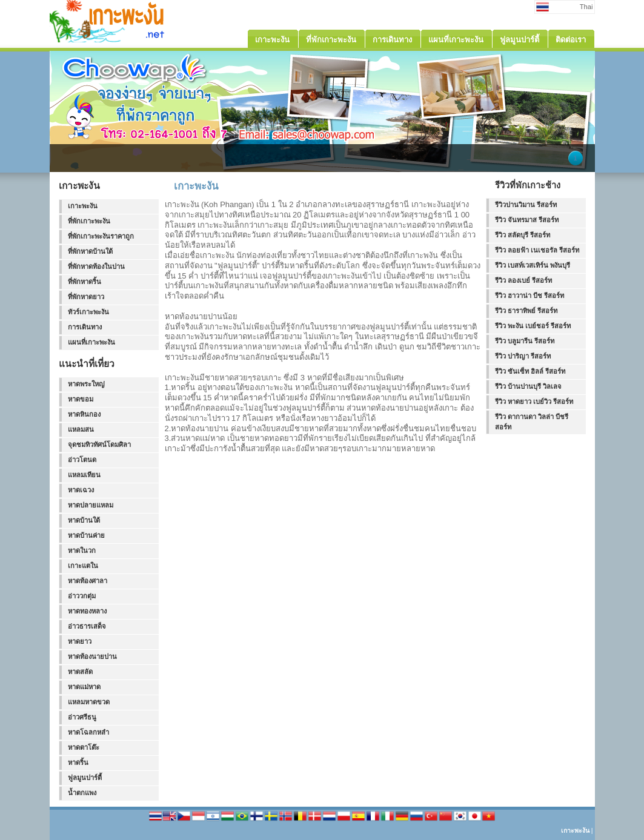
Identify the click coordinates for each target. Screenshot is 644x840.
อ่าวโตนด (82, 460)
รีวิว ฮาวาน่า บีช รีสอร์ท (529, 296)
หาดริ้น (78, 762)
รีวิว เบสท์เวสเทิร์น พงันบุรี (533, 265)
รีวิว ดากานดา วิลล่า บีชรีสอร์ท (532, 422)
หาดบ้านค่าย (86, 535)
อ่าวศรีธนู (82, 717)
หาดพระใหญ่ (86, 384)
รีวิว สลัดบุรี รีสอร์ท (523, 235)
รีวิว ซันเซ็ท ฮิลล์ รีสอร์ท (530, 371)
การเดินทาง (85, 327)
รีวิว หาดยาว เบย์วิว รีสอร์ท (534, 402)
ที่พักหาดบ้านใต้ (90, 251)
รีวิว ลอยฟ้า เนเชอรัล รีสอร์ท (537, 250)
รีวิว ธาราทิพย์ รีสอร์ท (526, 311)
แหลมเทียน (84, 475)
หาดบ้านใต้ (84, 520)
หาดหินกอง (84, 414)
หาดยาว (80, 641)
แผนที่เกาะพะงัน (91, 342)
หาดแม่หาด (84, 687)
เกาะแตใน (83, 566)
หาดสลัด (80, 672)
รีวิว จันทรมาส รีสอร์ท (527, 220)
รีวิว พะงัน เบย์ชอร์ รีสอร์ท (533, 326)
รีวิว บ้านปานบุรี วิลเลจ (528, 386)
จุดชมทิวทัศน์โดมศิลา (99, 445)
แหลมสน (81, 429)
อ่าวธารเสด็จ (87, 626)
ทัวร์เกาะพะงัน (88, 312)
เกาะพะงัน (83, 206)
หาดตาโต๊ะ (84, 747)
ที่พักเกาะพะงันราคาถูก (101, 236)
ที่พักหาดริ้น (85, 282)
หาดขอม (81, 399)
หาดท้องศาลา (88, 581)
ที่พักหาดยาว (86, 297)
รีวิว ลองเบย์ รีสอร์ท (523, 280)
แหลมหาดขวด (89, 702)
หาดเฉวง (81, 490)
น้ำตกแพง (82, 793)
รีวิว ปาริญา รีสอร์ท (523, 356)
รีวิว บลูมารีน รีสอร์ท (525, 341)
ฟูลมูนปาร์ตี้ (85, 778)
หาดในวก (82, 551)
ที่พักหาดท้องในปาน (96, 266)
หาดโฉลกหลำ (88, 732)
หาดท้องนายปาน (92, 656)
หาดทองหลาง (87, 611)
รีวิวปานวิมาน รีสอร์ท (526, 205)
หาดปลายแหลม (91, 505)
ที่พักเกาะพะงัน (89, 221)
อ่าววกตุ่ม (82, 596)
